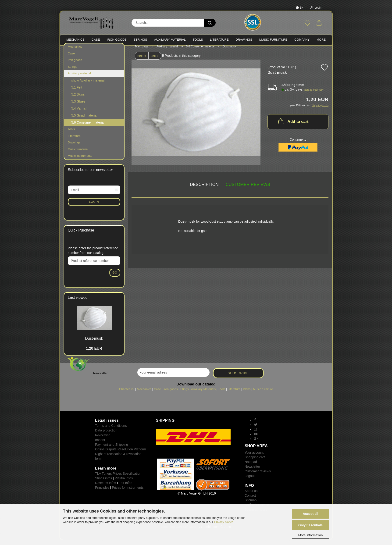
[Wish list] (307, 23)
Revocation (103, 440)
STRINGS (140, 40)
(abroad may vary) (314, 94)
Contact (250, 500)
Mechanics (75, 51)
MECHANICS (75, 40)
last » (155, 61)
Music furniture (78, 154)
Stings (185, 394)
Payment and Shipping (112, 449)
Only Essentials (310, 525)
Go (115, 277)
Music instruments (80, 160)
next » (142, 61)
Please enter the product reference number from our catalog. (93, 255)
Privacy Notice (224, 522)
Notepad (251, 467)
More (321, 40)
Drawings (244, 40)
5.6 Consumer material (88, 127)
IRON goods (117, 40)
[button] (319, 23)
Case (71, 58)
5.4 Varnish (79, 113)
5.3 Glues (78, 106)
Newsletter (252, 471)
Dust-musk (94, 343)
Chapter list (127, 394)
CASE (96, 40)
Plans (247, 394)
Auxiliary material (170, 40)
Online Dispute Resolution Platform (121, 454)
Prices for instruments (128, 492)
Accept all (310, 514)
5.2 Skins (78, 99)
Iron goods (75, 65)
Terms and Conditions (111, 430)
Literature (74, 140)
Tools (71, 134)
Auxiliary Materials (203, 394)
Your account (254, 457)
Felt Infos (125, 487)
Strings (72, 71)
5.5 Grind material (84, 120)
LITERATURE (219, 40)
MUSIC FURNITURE (273, 40)
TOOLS (198, 40)
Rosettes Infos (106, 487)
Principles (102, 492)
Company (302, 40)
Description (204, 189)
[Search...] (210, 23)
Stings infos (103, 483)
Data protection (106, 435)
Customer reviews (248, 189)
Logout (250, 481)
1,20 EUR (94, 353)
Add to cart (293, 126)
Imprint (100, 444)
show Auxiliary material (88, 85)
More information (310, 535)
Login (316, 8)
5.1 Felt (77, 92)
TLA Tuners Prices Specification (118, 478)
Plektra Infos (124, 483)
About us (251, 495)
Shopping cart (255, 462)
